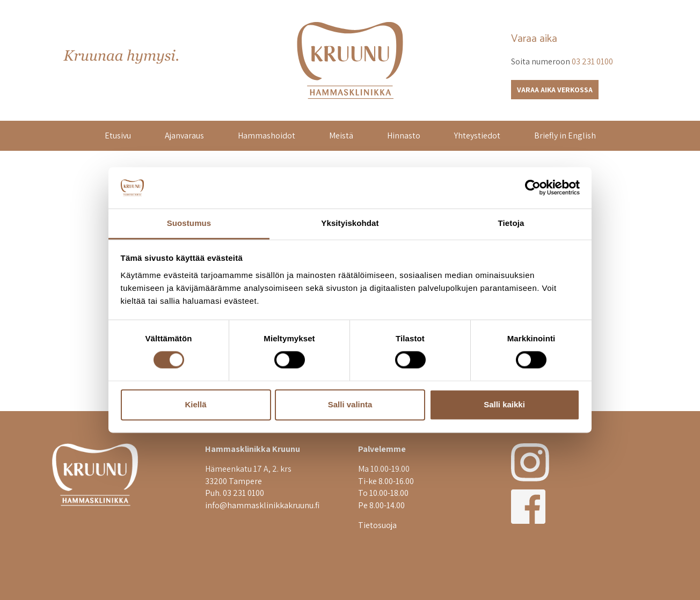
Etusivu (118, 136)
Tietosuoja (377, 525)
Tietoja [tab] (511, 223)
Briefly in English (565, 136)
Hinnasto (404, 136)
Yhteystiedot (477, 136)
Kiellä (195, 404)
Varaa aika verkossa (555, 90)
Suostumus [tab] (189, 223)
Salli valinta (350, 404)
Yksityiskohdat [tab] (350, 223)
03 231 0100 (592, 61)
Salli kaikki (504, 404)
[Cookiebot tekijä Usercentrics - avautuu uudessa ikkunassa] (533, 188)
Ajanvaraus (184, 136)
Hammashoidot (267, 136)
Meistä (341, 136)
